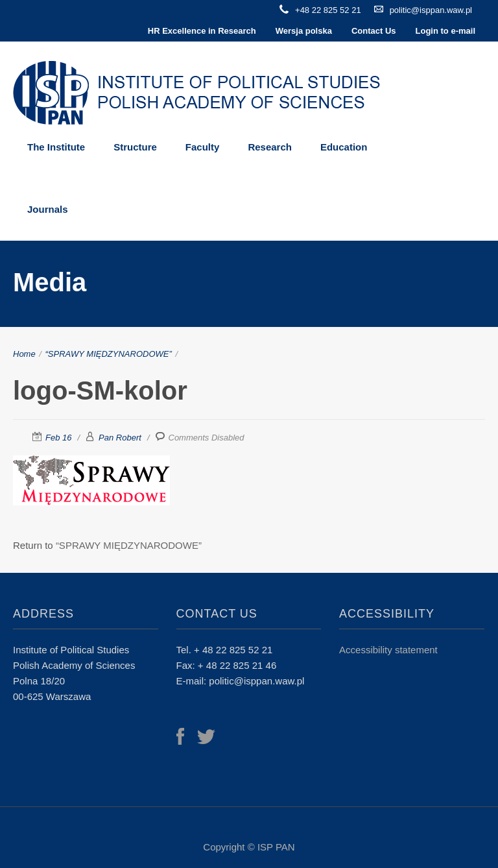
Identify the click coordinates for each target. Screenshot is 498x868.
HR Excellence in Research (202, 31)
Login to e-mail (445, 31)
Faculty (203, 147)
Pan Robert (120, 438)
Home (24, 354)
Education (344, 147)
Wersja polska (304, 31)
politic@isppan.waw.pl (431, 10)
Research (270, 147)
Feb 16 (58, 438)
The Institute (56, 147)
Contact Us (374, 31)
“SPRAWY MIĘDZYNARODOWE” (109, 354)
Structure (135, 147)
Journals (48, 209)
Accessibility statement (388, 650)
